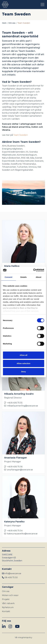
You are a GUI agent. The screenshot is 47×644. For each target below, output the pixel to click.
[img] (4, 627)
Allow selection (23, 363)
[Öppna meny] (43, 5)
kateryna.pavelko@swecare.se (21, 534)
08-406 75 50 (11, 577)
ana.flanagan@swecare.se (18, 470)
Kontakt (6, 611)
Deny (23, 372)
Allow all (23, 355)
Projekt (6, 599)
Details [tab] (24, 277)
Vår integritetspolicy (23, 637)
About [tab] (38, 277)
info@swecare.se (13, 573)
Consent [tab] (8, 277)
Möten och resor (10, 595)
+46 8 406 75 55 (13, 403)
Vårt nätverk (8, 603)
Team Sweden (20, 135)
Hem (4, 23)
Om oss (12, 23)
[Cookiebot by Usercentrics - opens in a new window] (33, 270)
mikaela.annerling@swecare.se (21, 406)
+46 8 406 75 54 (13, 531)
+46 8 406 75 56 (13, 467)
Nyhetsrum (8, 607)
